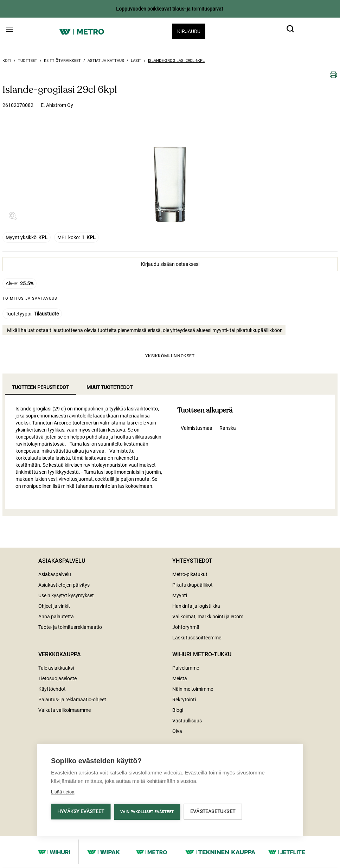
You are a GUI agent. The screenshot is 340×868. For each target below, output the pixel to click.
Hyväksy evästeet (81, 812)
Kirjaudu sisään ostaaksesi (170, 264)
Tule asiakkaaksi (56, 668)
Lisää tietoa (63, 793)
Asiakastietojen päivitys (64, 585)
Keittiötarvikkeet (62, 61)
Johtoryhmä (186, 627)
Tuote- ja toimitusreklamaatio (70, 627)
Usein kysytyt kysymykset (66, 595)
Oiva (177, 731)
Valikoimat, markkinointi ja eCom (208, 617)
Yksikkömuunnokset (170, 356)
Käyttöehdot (52, 689)
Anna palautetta (56, 617)
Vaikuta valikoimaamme (65, 710)
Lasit (136, 61)
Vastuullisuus (187, 721)
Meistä (180, 678)
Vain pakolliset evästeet (147, 813)
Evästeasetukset (213, 812)
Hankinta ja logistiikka (196, 606)
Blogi (178, 710)
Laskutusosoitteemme (197, 638)
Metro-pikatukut (190, 574)
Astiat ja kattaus (106, 61)
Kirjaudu (189, 31)
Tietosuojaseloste (57, 678)
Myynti (180, 595)
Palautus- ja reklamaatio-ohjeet (72, 700)
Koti (7, 61)
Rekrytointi (184, 700)
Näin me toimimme (193, 689)
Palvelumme (186, 668)
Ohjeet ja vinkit (54, 606)
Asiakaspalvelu (55, 574)
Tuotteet (28, 61)
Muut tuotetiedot (110, 387)
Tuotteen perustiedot (40, 387)
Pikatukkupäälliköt (193, 585)
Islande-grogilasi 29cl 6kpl (176, 61)
